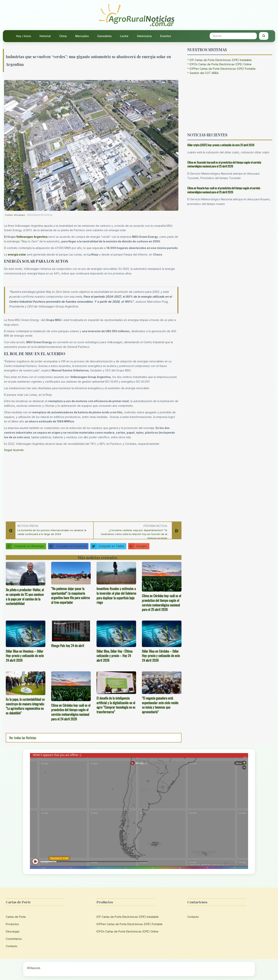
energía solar (17, 254)
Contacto (12, 946)
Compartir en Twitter (107, 546)
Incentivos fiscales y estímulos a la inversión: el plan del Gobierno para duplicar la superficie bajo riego (116, 595)
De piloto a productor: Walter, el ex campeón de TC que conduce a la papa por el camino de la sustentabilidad (25, 597)
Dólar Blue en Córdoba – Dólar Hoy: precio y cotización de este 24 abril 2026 (161, 656)
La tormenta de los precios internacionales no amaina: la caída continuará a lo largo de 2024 (52, 532)
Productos (12, 924)
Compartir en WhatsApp (25, 546)
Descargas (13, 931)
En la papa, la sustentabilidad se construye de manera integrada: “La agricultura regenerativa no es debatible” (25, 706)
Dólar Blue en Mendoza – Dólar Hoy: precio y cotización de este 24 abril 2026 (25, 656)
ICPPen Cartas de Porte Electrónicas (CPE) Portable (223, 69)
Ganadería (104, 36)
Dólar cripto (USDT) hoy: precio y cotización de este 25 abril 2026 (221, 145)
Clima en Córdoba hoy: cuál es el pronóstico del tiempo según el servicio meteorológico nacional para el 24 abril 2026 (71, 712)
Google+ (138, 546)
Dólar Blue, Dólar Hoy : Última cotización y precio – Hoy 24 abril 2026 (114, 656)
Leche (124, 36)
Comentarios (14, 939)
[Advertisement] (91, 486)
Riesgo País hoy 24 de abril (68, 645)
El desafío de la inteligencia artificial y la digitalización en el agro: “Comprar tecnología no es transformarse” (116, 705)
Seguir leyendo (14, 450)
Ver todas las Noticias (23, 738)
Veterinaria (144, 36)
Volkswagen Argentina (32, 237)
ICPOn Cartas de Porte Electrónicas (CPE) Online (221, 64)
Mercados (82, 36)
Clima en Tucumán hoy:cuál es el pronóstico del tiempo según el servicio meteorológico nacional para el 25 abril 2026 (224, 164)
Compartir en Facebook (67, 546)
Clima (63, 36)
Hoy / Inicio (24, 36)
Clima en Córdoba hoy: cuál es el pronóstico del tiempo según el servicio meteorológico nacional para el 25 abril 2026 (161, 603)
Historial (45, 36)
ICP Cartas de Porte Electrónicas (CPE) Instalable (221, 60)
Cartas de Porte (16, 917)
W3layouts (34, 968)
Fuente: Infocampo (15, 215)
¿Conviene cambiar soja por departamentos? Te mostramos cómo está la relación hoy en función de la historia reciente (134, 534)
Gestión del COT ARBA (204, 73)
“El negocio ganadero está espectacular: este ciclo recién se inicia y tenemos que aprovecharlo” (160, 705)
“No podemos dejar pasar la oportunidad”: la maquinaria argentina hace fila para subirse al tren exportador (70, 595)
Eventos (166, 36)
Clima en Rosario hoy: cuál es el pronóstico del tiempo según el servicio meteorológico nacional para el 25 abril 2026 (224, 190)
